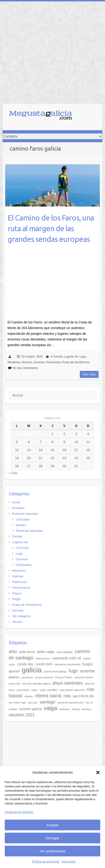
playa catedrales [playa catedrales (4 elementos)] (68, 683)
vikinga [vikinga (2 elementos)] (76, 709)
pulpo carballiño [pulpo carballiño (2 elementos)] (49, 690)
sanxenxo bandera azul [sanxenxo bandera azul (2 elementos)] (71, 703)
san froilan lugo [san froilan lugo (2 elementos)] (17, 703)
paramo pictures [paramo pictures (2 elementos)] (44, 677)
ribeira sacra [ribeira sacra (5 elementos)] (48, 696)
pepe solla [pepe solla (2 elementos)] (15, 684)
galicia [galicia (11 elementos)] (32, 670)
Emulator (19, 508)
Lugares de (71, 357)
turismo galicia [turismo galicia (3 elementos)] (31, 709)
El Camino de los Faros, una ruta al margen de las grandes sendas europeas (51, 228)
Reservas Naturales (29, 531)
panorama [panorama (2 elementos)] (27, 677)
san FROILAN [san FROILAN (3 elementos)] (83, 696)
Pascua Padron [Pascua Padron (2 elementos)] (64, 677)
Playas (17, 593)
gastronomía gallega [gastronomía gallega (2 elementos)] (55, 671)
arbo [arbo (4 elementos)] (13, 652)
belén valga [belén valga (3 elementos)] (46, 652)
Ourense (39, 362)
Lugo (83, 357)
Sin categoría (21, 616)
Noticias (27, 362)
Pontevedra (53, 362)
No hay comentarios (25, 368)
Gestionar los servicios (19, 812)
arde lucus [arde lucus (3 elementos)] (27, 652)
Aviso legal (68, 862)
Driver (17, 502)
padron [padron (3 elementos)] (14, 677)
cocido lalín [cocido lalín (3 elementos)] (44, 664)
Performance (21, 588)
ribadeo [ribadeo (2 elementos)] (29, 696)
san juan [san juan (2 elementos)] (33, 703)
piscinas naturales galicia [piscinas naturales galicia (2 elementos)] (36, 684)
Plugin (17, 599)
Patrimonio (20, 582)
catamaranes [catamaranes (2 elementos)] (43, 658)
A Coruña (56, 357)
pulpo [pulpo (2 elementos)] (35, 690)
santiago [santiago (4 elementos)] (48, 702)
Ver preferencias (52, 851)
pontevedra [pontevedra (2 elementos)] (23, 690)
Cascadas (23, 519)
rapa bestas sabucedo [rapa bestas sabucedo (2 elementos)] (72, 690)
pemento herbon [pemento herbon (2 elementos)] (84, 677)
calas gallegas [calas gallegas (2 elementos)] (65, 652)
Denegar (52, 838)
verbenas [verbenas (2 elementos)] (64, 709)
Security (18, 610)
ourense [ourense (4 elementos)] (87, 671)
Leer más (89, 374)
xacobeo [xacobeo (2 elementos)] (86, 709)
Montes (21, 525)
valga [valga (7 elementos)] (50, 708)
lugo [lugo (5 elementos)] (73, 671)
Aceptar (52, 825)
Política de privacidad (46, 862)
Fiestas (17, 536)
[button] (98, 772)
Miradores (14, 362)
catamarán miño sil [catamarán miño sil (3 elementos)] (66, 658)
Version (17, 622)
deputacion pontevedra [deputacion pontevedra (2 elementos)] (67, 664)
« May (13, 473)
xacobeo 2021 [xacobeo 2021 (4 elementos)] (22, 715)
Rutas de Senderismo (76, 362)
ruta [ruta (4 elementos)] (67, 696)
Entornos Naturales (26, 514)
